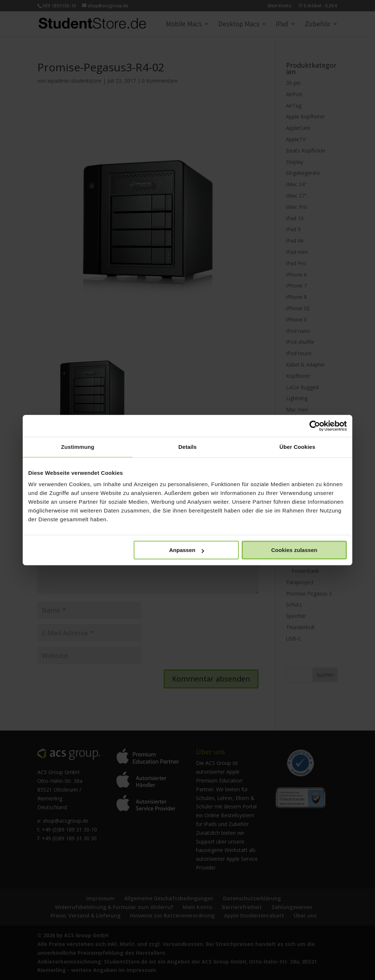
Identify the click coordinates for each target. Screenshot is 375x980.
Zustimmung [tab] (78, 447)
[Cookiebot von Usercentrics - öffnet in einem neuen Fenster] (315, 426)
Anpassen (187, 550)
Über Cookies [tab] (297, 447)
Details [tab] (187, 447)
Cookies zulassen (294, 550)
